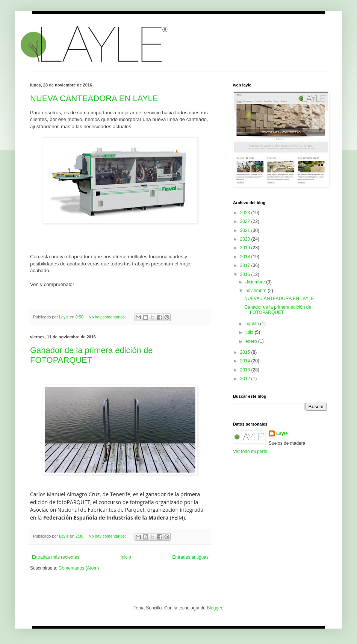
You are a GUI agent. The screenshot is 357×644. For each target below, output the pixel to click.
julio (250, 332)
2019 (246, 248)
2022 (246, 221)
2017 (246, 265)
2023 (246, 213)
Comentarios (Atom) (79, 568)
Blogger (214, 608)
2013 (246, 370)
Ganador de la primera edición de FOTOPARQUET (92, 355)
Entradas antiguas (190, 557)
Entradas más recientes (56, 557)
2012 (246, 379)
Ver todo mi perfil (250, 452)
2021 (246, 230)
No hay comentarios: (108, 317)
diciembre (256, 282)
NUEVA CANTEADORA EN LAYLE (94, 98)
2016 (246, 274)
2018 (246, 257)
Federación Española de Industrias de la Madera (106, 517)
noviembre (256, 291)
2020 (246, 239)
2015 (246, 352)
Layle (282, 433)
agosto (253, 324)
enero (252, 341)
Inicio (126, 557)
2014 (246, 361)
